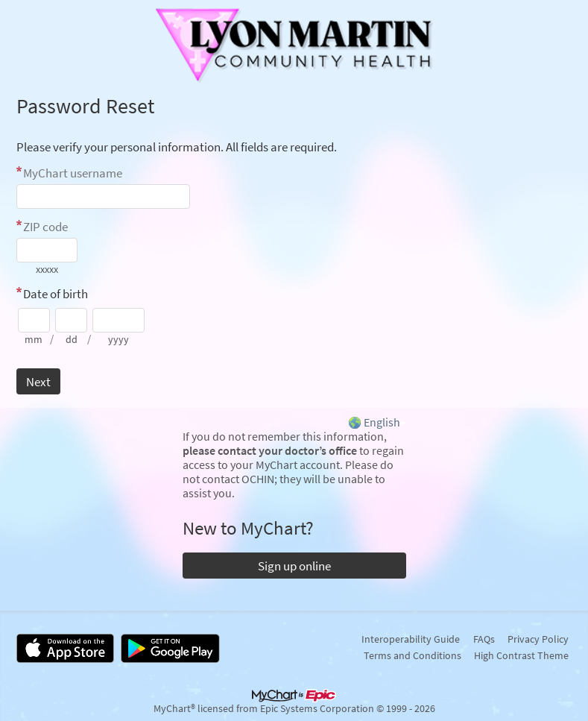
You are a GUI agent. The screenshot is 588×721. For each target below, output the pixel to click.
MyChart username (73, 173)
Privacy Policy (538, 639)
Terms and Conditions (412, 655)
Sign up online (294, 566)
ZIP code (45, 227)
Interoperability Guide (411, 639)
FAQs (484, 639)
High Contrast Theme (521, 655)
